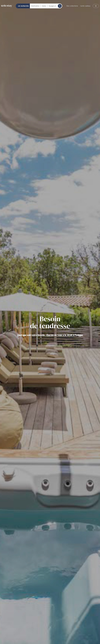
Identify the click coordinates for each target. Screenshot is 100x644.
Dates (44, 6)
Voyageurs (52, 6)
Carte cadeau (85, 6)
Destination (35, 6)
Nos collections (72, 6)
